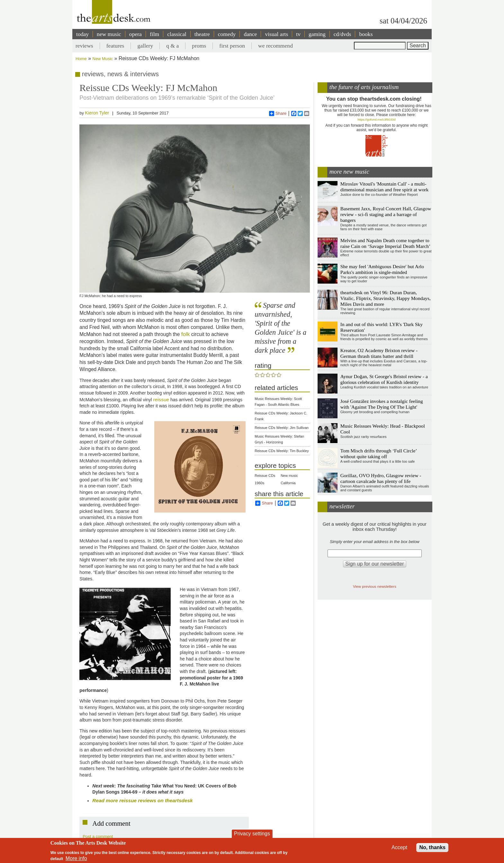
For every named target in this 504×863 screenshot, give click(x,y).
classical (177, 34)
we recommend (275, 46)
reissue (161, 400)
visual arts (276, 34)
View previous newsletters (375, 586)
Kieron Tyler (97, 113)
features (115, 46)
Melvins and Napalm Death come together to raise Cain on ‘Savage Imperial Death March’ (385, 243)
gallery (145, 46)
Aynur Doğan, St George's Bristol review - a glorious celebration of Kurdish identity (384, 379)
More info (76, 858)
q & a (172, 46)
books (366, 34)
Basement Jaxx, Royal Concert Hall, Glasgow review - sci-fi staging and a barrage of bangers (386, 214)
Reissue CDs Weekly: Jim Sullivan (282, 428)
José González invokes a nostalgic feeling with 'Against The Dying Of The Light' (382, 404)
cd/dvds (342, 34)
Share (278, 114)
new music (109, 34)
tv (298, 34)
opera (135, 34)
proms (199, 46)
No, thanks (432, 847)
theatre (202, 34)
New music (289, 476)
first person (232, 46)
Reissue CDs (265, 476)
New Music (103, 59)
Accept (399, 847)
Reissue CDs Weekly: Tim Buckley (282, 451)
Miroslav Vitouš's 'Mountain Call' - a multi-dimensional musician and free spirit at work (384, 187)
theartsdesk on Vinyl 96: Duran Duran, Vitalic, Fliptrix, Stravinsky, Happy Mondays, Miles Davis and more (386, 298)
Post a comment (98, 836)
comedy (227, 34)
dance (250, 34)
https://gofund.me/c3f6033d (376, 119)
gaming (317, 34)
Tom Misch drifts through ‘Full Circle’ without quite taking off (379, 454)
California (288, 483)
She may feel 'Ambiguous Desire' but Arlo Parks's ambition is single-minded (382, 269)
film (154, 34)
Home (81, 59)
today (82, 34)
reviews (84, 46)
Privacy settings (252, 834)
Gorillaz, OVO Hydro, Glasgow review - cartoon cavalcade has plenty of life (381, 478)
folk (186, 334)
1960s (259, 483)
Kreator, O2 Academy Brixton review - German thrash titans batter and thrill (379, 353)
